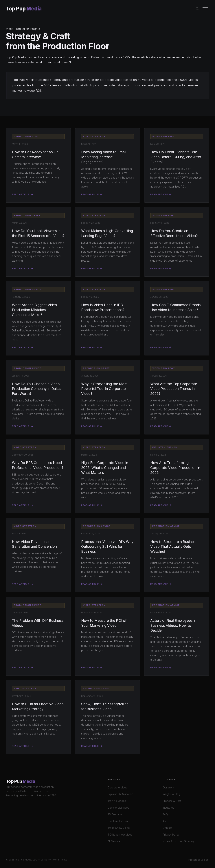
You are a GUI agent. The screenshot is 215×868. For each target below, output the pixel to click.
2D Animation (115, 814)
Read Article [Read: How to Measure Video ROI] (92, 668)
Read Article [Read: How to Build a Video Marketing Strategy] (22, 746)
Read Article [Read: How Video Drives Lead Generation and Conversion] (22, 584)
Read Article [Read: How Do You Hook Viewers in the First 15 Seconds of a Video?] (22, 268)
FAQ (165, 814)
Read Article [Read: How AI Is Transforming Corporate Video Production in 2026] (161, 505)
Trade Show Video (119, 828)
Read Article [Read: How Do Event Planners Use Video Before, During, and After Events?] (161, 194)
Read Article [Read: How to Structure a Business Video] (161, 584)
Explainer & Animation (120, 794)
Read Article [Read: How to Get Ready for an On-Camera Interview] (22, 194)
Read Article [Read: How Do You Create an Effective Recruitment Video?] (161, 268)
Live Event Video (118, 821)
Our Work (168, 788)
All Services (115, 841)
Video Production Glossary (179, 841)
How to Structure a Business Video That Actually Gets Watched (174, 547)
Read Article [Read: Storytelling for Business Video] (92, 746)
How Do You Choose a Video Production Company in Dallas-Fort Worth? (37, 389)
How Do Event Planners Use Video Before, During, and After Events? (176, 157)
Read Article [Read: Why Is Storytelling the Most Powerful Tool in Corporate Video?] (92, 426)
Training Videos (117, 801)
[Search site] (197, 9)
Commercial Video (118, 808)
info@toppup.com (199, 860)
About (166, 821)
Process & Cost (172, 801)
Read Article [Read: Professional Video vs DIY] (92, 584)
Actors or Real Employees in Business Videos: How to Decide (173, 625)
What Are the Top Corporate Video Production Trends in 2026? (174, 389)
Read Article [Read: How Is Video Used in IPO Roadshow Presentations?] (92, 347)
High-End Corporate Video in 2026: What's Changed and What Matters (105, 468)
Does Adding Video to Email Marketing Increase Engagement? (104, 157)
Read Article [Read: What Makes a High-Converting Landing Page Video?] (92, 268)
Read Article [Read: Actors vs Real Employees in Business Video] (161, 668)
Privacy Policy (171, 835)
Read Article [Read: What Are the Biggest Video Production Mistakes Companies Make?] (22, 347)
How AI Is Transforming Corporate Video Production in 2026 (175, 468)
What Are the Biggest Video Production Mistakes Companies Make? (34, 310)
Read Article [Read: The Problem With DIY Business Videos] (22, 668)
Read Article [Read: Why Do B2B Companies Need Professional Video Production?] (22, 505)
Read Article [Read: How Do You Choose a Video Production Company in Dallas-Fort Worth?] (22, 426)
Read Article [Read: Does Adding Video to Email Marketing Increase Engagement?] (92, 194)
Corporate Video (118, 788)
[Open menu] (205, 9)
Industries (168, 808)
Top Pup (24, 9)
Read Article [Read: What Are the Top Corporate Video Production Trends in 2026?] (161, 426)
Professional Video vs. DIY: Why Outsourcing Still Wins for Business (107, 547)
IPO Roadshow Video (120, 835)
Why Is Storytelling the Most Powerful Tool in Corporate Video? (104, 389)
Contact (167, 828)
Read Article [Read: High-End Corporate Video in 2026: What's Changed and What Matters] (92, 505)
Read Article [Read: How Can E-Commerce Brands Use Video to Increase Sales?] (161, 347)
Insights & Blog (171, 794)
